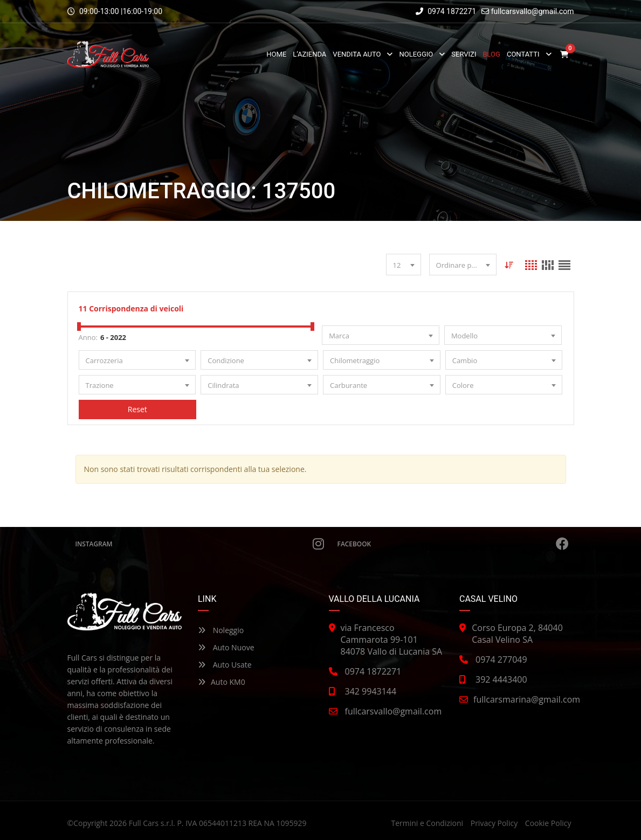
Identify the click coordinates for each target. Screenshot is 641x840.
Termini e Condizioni (427, 823)
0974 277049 (501, 659)
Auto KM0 (222, 682)
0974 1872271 (446, 11)
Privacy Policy (494, 823)
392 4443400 (501, 679)
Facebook (453, 544)
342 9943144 (371, 691)
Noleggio (221, 630)
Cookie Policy (548, 823)
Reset (137, 409)
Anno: (88, 337)
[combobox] (404, 265)
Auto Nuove (226, 647)
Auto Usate (225, 665)
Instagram (200, 544)
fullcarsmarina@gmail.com (527, 699)
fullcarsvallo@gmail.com (533, 11)
